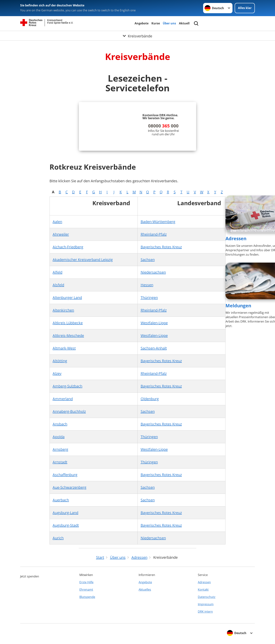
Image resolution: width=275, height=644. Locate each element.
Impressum (206, 604)
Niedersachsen (153, 272)
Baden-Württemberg (158, 222)
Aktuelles (145, 590)
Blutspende (87, 597)
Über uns (169, 23)
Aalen (57, 222)
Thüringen (149, 298)
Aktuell (184, 23)
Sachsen (148, 260)
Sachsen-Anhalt (154, 348)
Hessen (147, 285)
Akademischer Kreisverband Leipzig (83, 260)
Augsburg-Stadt (66, 525)
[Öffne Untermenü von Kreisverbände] (137, 35)
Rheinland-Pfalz (154, 234)
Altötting (60, 361)
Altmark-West (64, 348)
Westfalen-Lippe (154, 323)
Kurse (156, 23)
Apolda (59, 437)
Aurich (58, 538)
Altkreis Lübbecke (68, 323)
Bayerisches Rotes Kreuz (161, 247)
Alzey (57, 373)
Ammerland (63, 399)
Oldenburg (150, 399)
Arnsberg (60, 449)
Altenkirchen (63, 310)
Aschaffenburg (65, 475)
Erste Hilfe (86, 582)
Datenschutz (207, 597)
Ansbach (60, 424)
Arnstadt (60, 462)
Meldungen (238, 305)
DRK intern (205, 612)
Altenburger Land (67, 298)
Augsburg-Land (65, 513)
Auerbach (61, 500)
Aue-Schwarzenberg (69, 487)
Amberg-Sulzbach (67, 386)
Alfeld (57, 272)
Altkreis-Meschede (68, 335)
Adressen (236, 238)
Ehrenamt (86, 590)
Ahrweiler (61, 234)
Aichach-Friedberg (68, 247)
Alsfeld (58, 285)
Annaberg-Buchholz (69, 411)
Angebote (142, 23)
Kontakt (203, 590)
